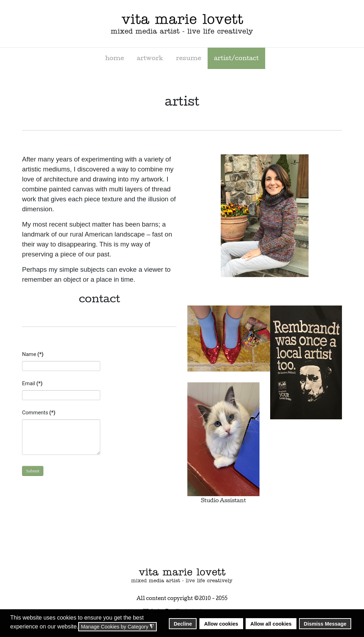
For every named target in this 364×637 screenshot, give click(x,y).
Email (32, 383)
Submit (33, 471)
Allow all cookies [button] (271, 624)
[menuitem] (115, 58)
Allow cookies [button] (221, 624)
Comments (39, 413)
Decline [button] (183, 624)
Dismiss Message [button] (325, 624)
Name (33, 354)
